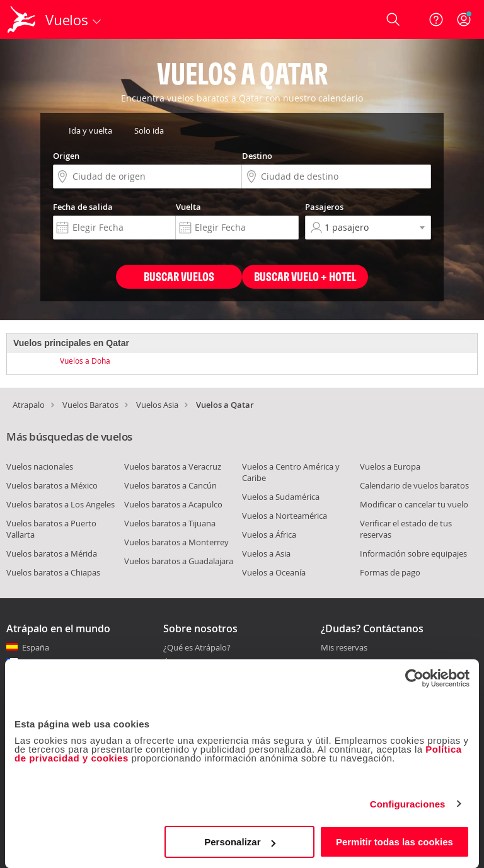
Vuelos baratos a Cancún (170, 485)
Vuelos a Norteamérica (285, 516)
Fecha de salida (83, 207)
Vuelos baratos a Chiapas (53, 572)
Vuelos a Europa (390, 466)
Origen (66, 156)
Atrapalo (29, 405)
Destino (257, 156)
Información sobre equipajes (413, 553)
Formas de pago (390, 572)
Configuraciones (408, 804)
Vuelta (188, 207)
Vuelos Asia (157, 405)
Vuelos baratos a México (52, 485)
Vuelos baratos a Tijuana (170, 523)
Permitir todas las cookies (395, 842)
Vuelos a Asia (266, 553)
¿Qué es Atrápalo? (197, 647)
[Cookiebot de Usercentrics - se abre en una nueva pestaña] (414, 678)
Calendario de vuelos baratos (414, 485)
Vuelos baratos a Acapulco (173, 504)
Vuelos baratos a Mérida (52, 553)
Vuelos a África (269, 535)
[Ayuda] (436, 20)
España (36, 647)
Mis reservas (344, 648)
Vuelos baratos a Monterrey (176, 542)
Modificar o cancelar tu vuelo (414, 504)
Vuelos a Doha (85, 361)
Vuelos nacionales (40, 466)
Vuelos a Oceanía (274, 572)
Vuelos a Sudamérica (281, 497)
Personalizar (240, 842)
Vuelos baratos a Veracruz (173, 466)
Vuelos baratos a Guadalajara (179, 561)
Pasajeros (324, 207)
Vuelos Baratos (90, 405)
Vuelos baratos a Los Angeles (60, 504)
